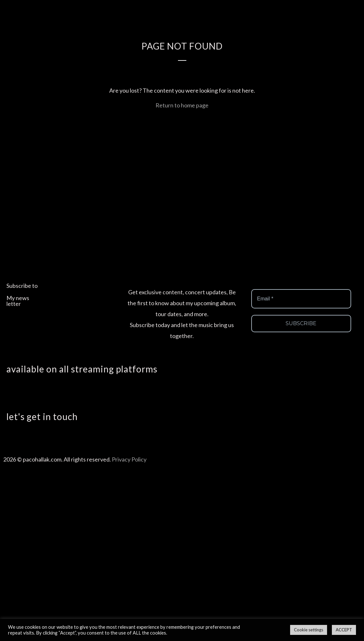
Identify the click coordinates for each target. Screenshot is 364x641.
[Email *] (301, 299)
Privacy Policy (129, 459)
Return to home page (182, 105)
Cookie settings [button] (309, 630)
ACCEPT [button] (344, 630)
